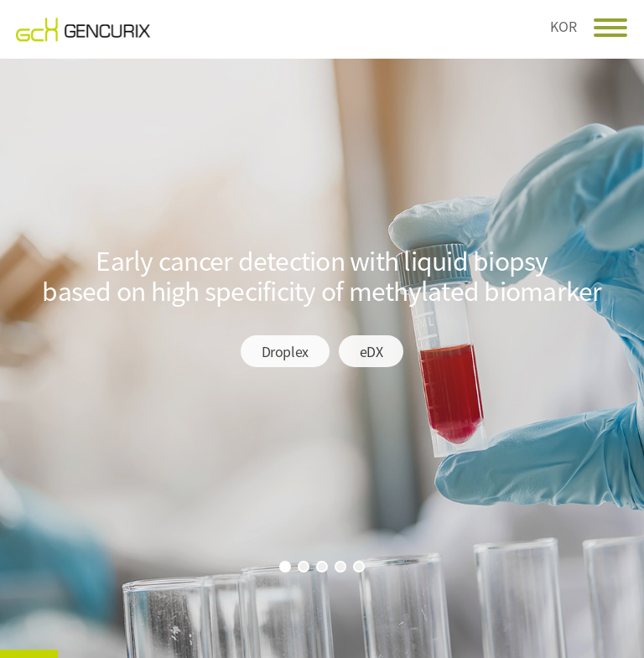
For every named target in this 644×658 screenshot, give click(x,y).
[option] (322, 358)
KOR (563, 24)
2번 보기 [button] (304, 567)
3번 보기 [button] (322, 567)
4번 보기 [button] (340, 567)
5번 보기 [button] (359, 567)
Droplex (285, 351)
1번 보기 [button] (285, 567)
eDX (371, 351)
